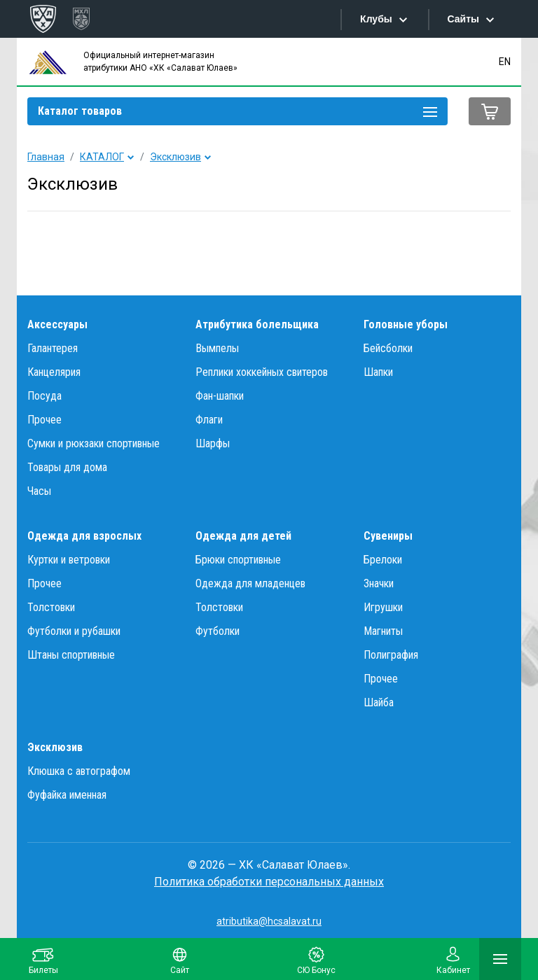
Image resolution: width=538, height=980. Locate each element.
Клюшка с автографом (79, 771)
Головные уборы (406, 324)
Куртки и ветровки (69, 560)
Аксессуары (57, 324)
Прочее (44, 420)
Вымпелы (217, 348)
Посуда (44, 396)
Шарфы (213, 443)
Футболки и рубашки (74, 631)
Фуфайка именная (67, 795)
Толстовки (51, 607)
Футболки (218, 631)
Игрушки (383, 607)
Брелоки (383, 560)
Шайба (379, 702)
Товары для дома (67, 467)
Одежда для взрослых (84, 536)
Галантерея (53, 348)
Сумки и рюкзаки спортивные (94, 443)
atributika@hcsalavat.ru (269, 921)
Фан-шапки (220, 396)
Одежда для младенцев (250, 583)
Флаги (209, 420)
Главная (46, 157)
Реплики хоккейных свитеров (262, 372)
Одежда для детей (243, 536)
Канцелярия (54, 372)
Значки (379, 583)
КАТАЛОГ (102, 157)
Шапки (378, 372)
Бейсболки (388, 348)
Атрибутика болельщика (257, 324)
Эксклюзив (175, 157)
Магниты (383, 631)
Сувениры (388, 536)
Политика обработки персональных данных (269, 882)
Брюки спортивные (238, 560)
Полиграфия (391, 655)
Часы (39, 491)
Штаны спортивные (71, 655)
